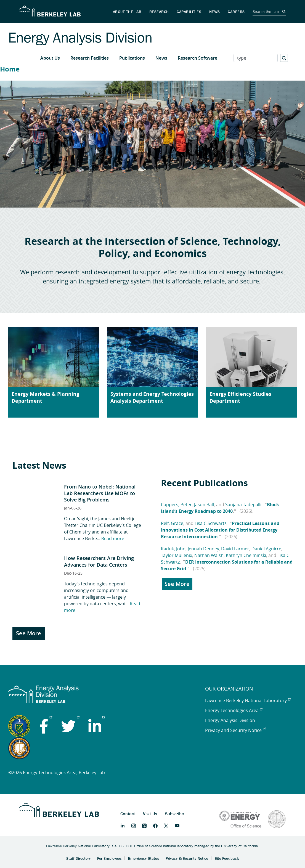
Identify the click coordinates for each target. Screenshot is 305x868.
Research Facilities (90, 58)
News (161, 58)
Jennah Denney (203, 549)
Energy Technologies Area (234, 710)
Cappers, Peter (176, 505)
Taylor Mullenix (177, 555)
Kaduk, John (173, 549)
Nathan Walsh (209, 555)
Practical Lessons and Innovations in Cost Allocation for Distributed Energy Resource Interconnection (220, 530)
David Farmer (235, 549)
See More (29, 633)
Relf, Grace (172, 523)
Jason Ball (204, 505)
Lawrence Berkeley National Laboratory (248, 700)
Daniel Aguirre (266, 549)
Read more (113, 538)
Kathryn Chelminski (246, 555)
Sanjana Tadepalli (243, 505)
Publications (132, 58)
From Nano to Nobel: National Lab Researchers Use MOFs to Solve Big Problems (100, 493)
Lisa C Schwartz (210, 523)
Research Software (197, 58)
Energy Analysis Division (230, 720)
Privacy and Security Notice (235, 730)
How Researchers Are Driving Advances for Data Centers (99, 561)
